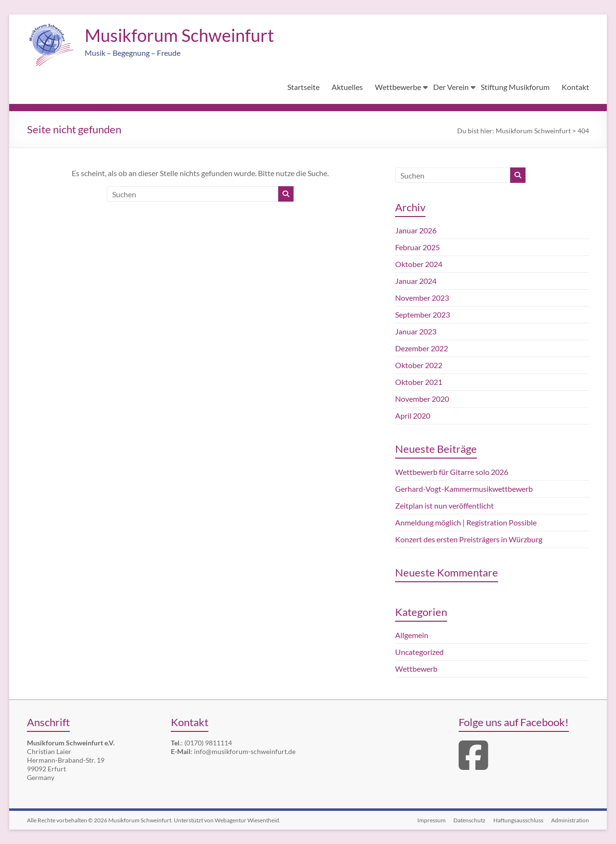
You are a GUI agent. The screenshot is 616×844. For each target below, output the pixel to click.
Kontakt (575, 87)
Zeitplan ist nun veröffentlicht (444, 505)
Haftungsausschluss (518, 820)
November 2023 (422, 298)
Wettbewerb (416, 669)
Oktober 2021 (419, 382)
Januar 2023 (416, 331)
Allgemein (412, 635)
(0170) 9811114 (208, 743)
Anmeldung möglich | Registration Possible (466, 522)
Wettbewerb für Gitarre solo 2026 (452, 472)
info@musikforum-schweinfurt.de (245, 751)
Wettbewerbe (398, 87)
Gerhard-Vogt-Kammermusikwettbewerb (464, 489)
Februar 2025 (417, 247)
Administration (570, 820)
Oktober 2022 (419, 365)
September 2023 (423, 314)
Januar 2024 (416, 281)
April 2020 (413, 416)
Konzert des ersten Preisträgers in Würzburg (469, 539)
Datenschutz (469, 820)
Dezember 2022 (422, 348)
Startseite (303, 87)
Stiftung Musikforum (515, 87)
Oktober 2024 (419, 264)
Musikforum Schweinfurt (179, 35)
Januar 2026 (416, 230)
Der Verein (451, 87)
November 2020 (422, 399)
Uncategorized (419, 652)
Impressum (431, 820)
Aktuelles (347, 87)
